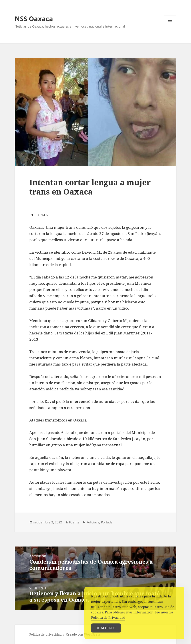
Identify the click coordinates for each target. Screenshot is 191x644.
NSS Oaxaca (34, 19)
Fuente (74, 522)
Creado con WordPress (83, 634)
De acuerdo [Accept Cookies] (106, 630)
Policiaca (93, 522)
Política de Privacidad (108, 619)
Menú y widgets (170, 28)
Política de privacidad (46, 634)
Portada (107, 522)
